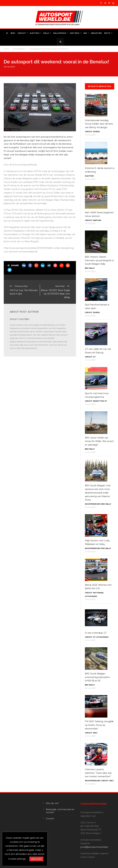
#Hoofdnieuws (19, 49)
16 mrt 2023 (90, 135)
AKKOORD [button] (36, 859)
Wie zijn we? (52, 803)
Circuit (22, 33)
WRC (13, 33)
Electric (35, 33)
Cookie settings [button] (17, 859)
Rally (46, 33)
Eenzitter (98, 401)
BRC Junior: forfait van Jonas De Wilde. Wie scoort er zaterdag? (99, 441)
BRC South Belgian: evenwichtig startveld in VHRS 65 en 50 (97, 677)
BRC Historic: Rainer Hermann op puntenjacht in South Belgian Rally (99, 260)
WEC (95, 733)
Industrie (96, 33)
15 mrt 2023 (90, 179)
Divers (96, 132)
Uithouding (91, 596)
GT (94, 357)
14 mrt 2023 (90, 452)
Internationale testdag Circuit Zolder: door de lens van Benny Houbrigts (99, 124)
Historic (75, 33)
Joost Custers (19, 319)
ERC (103, 548)
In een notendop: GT (96, 633)
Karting (97, 220)
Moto (107, 33)
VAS (85, 33)
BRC (87, 268)
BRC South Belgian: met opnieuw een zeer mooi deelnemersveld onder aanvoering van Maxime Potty (98, 493)
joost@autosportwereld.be (94, 847)
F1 (7, 33)
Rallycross (60, 33)
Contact (50, 819)
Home (6, 49)
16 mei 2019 (9, 67)
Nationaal (98, 593)
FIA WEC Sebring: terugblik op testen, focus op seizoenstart (99, 725)
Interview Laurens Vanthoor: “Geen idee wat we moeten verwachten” (98, 773)
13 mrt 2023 (90, 736)
